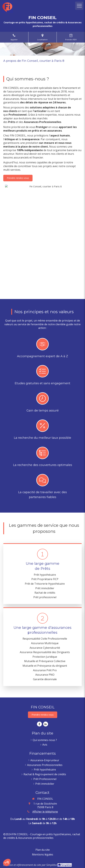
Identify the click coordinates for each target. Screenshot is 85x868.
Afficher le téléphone (45, 812)
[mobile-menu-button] (79, 6)
